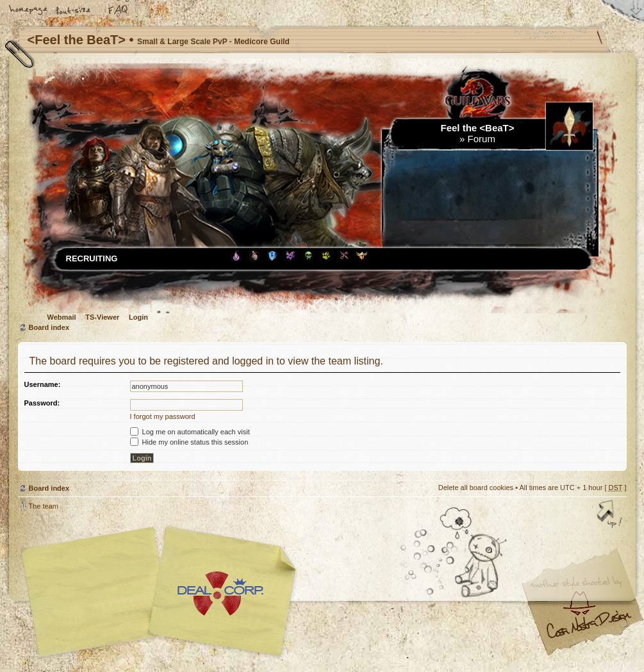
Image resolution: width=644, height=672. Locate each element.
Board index (49, 327)
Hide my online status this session (189, 442)
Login (138, 317)
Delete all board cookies (476, 488)
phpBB (162, 592)
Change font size (74, 11)
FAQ (119, 11)
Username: (43, 384)
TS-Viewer (102, 317)
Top (611, 515)
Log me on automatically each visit (190, 432)
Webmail (62, 317)
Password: (42, 403)
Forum (482, 139)
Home (29, 11)
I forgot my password (163, 416)
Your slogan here (220, 594)
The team (44, 506)
